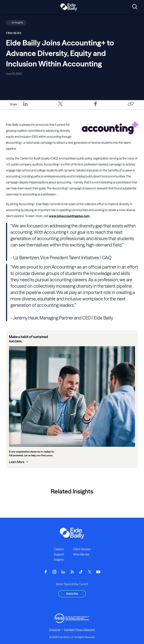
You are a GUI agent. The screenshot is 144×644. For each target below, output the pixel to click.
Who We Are (81, 554)
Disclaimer (55, 630)
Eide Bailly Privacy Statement (79, 630)
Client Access (82, 549)
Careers (59, 549)
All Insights (17, 22)
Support (59, 554)
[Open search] (135, 7)
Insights (59, 560)
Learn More (17, 462)
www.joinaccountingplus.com (69, 216)
